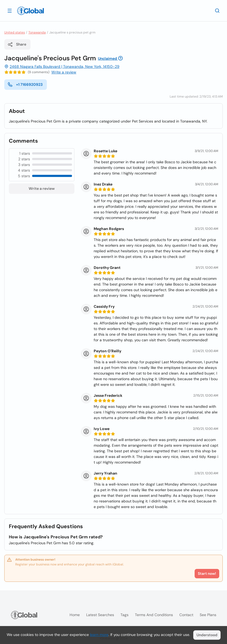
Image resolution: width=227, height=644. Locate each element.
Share (17, 45)
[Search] (217, 10)
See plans (208, 615)
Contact (186, 615)
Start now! (207, 573)
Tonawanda (37, 32)
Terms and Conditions (154, 615)
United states (15, 32)
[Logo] (31, 11)
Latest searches (100, 615)
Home (75, 615)
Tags (124, 615)
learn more (99, 635)
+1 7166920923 (25, 84)
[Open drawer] (10, 10)
